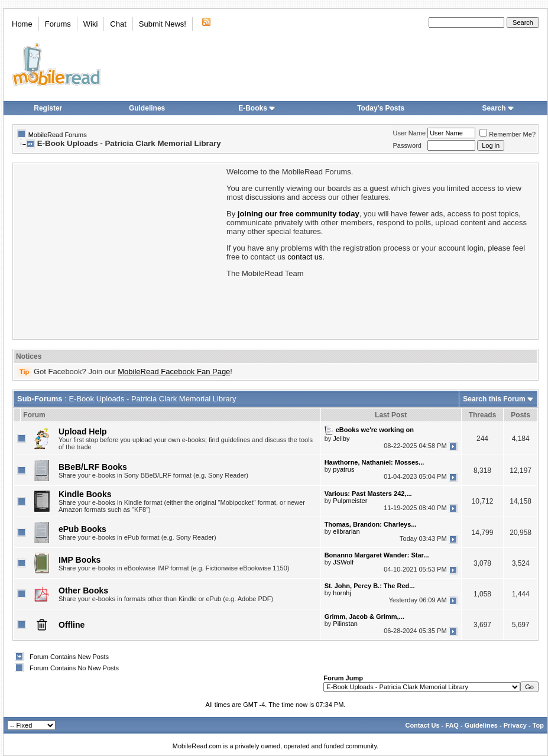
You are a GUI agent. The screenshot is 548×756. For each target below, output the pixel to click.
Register (48, 108)
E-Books (257, 108)
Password (407, 145)
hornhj (342, 593)
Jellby (341, 439)
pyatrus (343, 469)
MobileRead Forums (58, 135)
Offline (72, 625)
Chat (118, 24)
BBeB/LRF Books (93, 467)
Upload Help (83, 431)
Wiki (91, 24)
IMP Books (80, 560)
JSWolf (343, 562)
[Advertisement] (119, 250)
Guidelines (147, 108)
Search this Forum (494, 399)
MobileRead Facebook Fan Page (174, 371)
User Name (410, 133)
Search (498, 108)
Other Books (83, 590)
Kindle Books (85, 494)
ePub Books (82, 529)
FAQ (452, 725)
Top (538, 725)
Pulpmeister (350, 501)
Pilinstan (345, 624)
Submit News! (163, 24)
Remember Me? (508, 134)
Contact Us (422, 725)
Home (22, 24)
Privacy (515, 725)
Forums (58, 24)
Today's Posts (381, 108)
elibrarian (346, 531)
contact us (305, 257)
